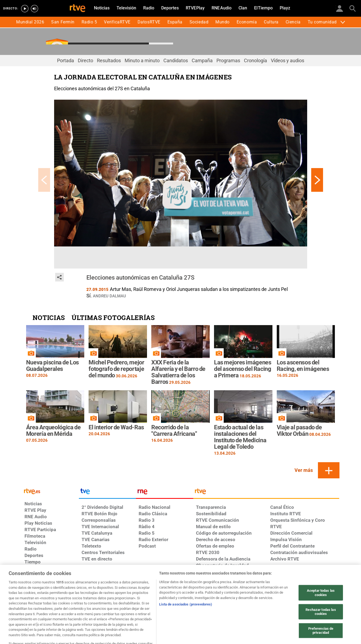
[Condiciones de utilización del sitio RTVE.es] (45, 594)
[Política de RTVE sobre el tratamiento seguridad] (226, 594)
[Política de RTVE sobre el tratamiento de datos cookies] (135, 594)
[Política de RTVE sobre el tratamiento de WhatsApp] (180, 594)
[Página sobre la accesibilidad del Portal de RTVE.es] (271, 594)
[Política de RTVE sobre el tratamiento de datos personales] (90, 594)
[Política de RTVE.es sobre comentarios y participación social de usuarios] (90, 603)
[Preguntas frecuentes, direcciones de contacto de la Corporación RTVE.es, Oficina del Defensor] (45, 603)
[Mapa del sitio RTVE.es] (317, 594)
